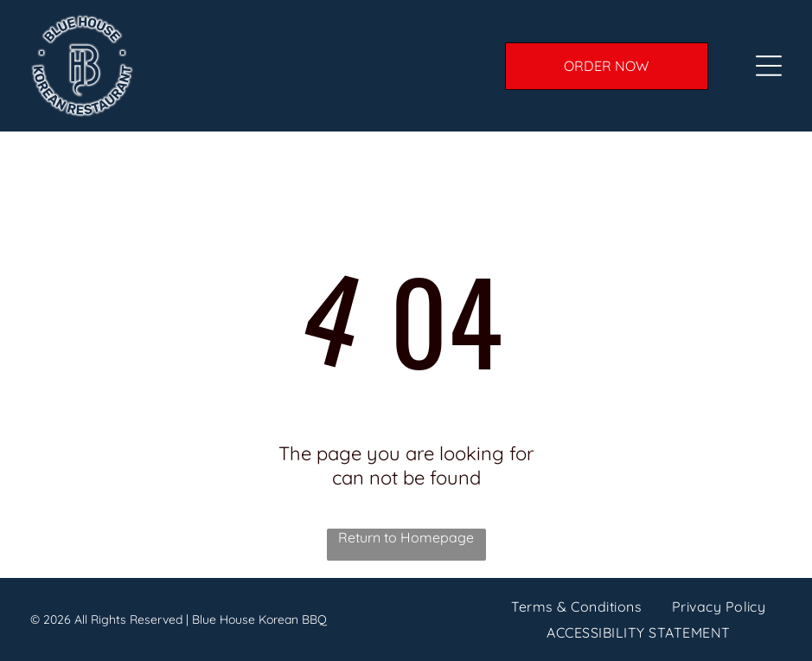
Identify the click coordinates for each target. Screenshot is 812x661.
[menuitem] (576, 606)
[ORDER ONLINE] (607, 66)
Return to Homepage (406, 537)
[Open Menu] (769, 66)
